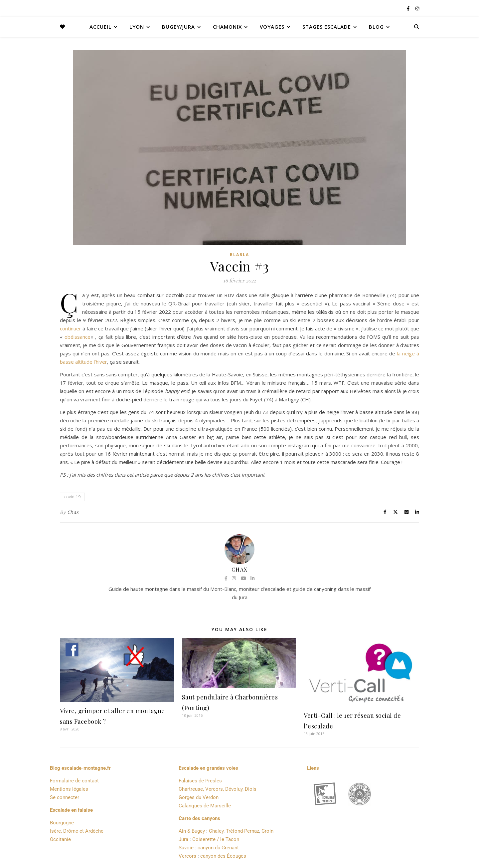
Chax (73, 512)
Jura (183, 839)
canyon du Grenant (218, 848)
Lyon (137, 27)
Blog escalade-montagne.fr (80, 768)
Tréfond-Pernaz (242, 831)
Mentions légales (69, 789)
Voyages (272, 27)
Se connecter (65, 797)
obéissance (78, 337)
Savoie (186, 848)
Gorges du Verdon (199, 797)
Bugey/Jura (178, 27)
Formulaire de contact (74, 781)
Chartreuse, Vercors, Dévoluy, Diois (218, 789)
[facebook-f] (409, 8)
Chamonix (227, 27)
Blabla (239, 255)
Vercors (187, 856)
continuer (71, 328)
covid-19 (72, 497)
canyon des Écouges (223, 856)
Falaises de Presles (200, 781)
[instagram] (417, 8)
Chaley (216, 831)
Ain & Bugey (192, 831)
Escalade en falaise (71, 810)
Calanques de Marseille (205, 806)
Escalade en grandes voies (208, 768)
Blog (376, 27)
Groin (267, 831)
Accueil (100, 27)
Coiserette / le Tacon (216, 839)
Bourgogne (62, 823)
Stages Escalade (327, 27)
